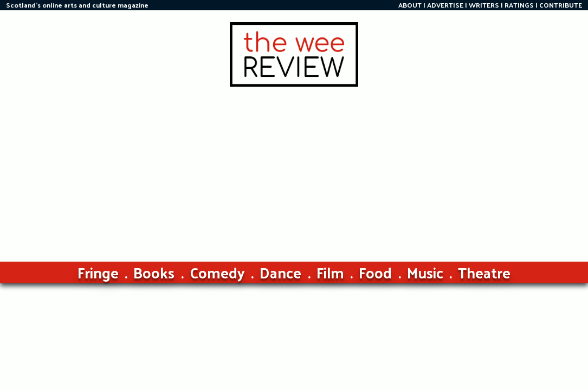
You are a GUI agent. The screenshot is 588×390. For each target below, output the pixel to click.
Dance (280, 272)
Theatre (484, 272)
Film (330, 272)
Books (154, 272)
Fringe (98, 272)
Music (425, 272)
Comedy (217, 272)
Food (375, 272)
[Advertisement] (294, 168)
